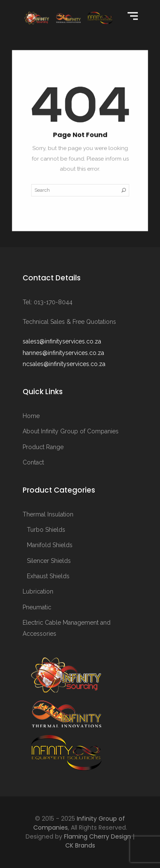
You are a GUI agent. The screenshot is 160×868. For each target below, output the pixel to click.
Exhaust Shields (48, 576)
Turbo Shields (46, 530)
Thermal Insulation (48, 514)
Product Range (43, 447)
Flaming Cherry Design (97, 836)
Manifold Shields (50, 545)
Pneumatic (37, 607)
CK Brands (80, 845)
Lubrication (38, 591)
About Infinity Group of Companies (71, 431)
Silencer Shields (49, 561)
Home (31, 416)
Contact (33, 462)
